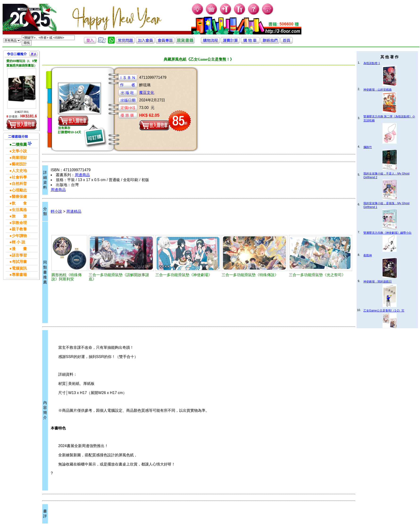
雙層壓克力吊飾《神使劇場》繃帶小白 (387, 233)
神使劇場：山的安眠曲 (378, 90)
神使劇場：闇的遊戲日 (378, 282)
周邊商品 (82, 175)
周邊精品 (74, 211)
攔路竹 (368, 147)
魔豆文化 (147, 93)
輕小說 (56, 211)
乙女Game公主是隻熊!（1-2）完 (384, 311)
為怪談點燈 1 (372, 63)
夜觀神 (368, 255)
